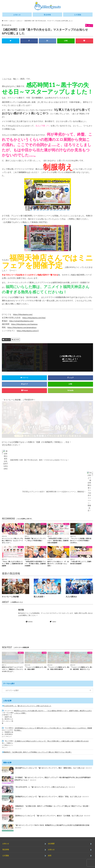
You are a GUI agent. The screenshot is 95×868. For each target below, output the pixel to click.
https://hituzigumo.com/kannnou (24, 324)
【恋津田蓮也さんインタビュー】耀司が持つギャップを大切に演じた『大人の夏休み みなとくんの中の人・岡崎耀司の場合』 (53, 727)
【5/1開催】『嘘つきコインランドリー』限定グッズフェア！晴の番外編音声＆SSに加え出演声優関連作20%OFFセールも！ (46, 778)
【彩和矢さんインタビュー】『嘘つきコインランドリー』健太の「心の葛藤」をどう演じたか (46, 816)
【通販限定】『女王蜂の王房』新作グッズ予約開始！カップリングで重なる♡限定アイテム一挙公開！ (37, 750)
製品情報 (47, 15)
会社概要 (51, 841)
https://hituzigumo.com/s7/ (28, 331)
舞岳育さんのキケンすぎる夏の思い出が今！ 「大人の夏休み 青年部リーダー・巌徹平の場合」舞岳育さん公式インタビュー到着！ (53, 710)
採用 (50, 853)
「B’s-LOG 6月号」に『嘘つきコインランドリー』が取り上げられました (27, 704)
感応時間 (16, 340)
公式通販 (78, 15)
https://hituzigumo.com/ (23, 314)
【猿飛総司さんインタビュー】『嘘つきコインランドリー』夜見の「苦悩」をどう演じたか (45, 797)
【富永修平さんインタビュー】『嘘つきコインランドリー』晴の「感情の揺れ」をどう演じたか (47, 768)
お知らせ (17, 15)
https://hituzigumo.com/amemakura (22, 327)
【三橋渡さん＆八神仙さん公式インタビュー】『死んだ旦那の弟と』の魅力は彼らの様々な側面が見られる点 (51, 739)
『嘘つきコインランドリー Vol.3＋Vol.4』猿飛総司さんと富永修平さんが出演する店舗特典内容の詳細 (46, 825)
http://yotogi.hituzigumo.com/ (22, 321)
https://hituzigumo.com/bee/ (34, 318)
